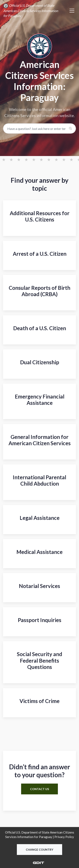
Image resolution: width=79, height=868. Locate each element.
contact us (39, 789)
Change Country (39, 850)
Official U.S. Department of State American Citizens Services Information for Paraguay (31, 10)
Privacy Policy (64, 837)
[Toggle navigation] (72, 11)
